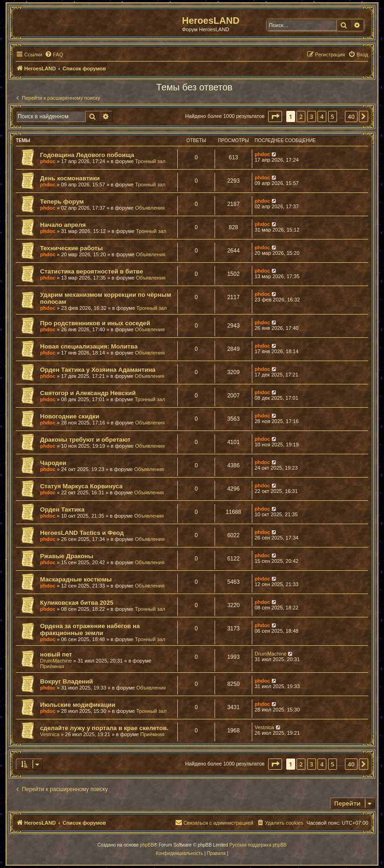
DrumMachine (56, 661)
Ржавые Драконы (67, 556)
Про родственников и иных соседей (95, 323)
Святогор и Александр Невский (88, 393)
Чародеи (53, 463)
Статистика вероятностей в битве (91, 271)
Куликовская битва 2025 (77, 603)
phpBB (147, 845)
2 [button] (301, 116)
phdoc (48, 161)
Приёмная (52, 666)
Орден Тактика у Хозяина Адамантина (98, 370)
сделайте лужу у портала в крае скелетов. (104, 728)
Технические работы (71, 248)
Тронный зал (150, 161)
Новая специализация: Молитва (89, 346)
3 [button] (312, 116)
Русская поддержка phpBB (258, 845)
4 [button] (322, 116)
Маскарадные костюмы (76, 579)
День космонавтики (70, 178)
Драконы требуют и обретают (85, 440)
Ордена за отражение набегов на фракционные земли (90, 629)
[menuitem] (54, 55)
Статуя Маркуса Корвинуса (81, 486)
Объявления (150, 208)
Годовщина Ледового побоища (87, 155)
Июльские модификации (78, 705)
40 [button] (351, 116)
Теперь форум (62, 202)
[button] (275, 116)
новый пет (56, 654)
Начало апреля (63, 225)
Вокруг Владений (67, 681)
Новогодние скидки (70, 416)
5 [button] (333, 116)
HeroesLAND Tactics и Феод (82, 533)
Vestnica (50, 734)
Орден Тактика (62, 509)
